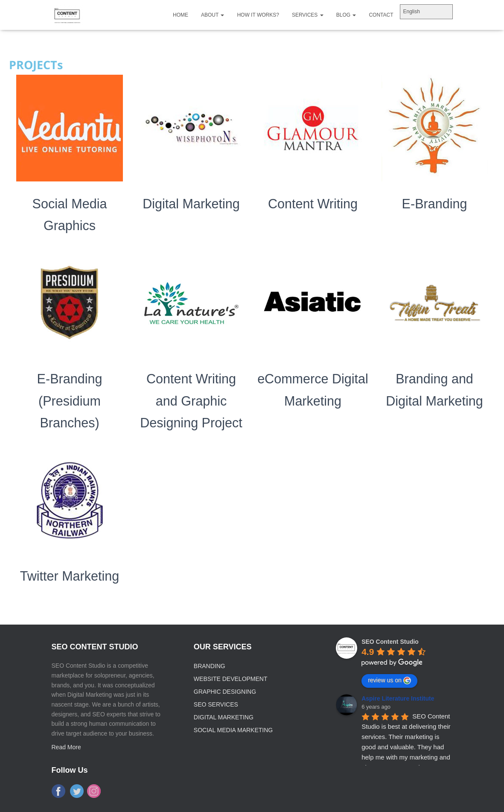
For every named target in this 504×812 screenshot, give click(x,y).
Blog (346, 15)
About (213, 15)
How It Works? (258, 15)
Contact (381, 15)
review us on (389, 681)
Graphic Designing (225, 692)
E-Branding (434, 204)
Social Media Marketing (233, 730)
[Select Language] (426, 12)
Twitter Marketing (70, 576)
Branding (210, 666)
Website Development (231, 679)
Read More (66, 747)
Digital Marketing (191, 204)
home (181, 15)
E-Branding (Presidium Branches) (70, 401)
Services (308, 15)
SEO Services (216, 704)
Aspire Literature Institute (398, 698)
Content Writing (313, 204)
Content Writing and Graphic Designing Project (191, 401)
